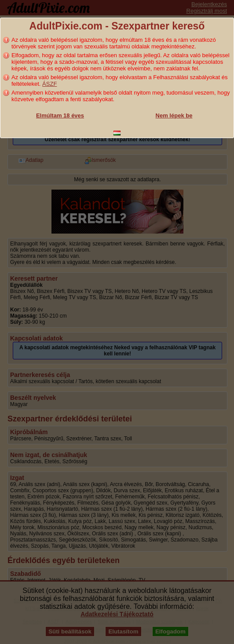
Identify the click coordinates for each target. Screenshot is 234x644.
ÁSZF (49, 84)
